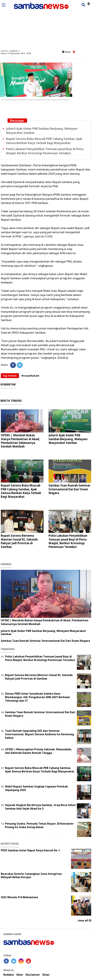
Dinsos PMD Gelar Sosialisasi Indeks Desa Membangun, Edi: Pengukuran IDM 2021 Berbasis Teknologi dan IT (38, 697)
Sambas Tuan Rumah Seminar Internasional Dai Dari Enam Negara (69, 489)
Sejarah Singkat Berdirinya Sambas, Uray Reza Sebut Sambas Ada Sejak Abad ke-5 (40, 807)
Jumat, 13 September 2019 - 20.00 (16, 53)
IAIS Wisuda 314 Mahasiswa (19, 897)
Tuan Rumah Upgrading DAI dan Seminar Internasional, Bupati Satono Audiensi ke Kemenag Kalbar (39, 734)
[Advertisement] (46, 26)
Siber (20, 975)
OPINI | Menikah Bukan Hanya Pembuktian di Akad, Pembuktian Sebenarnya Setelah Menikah (20, 441)
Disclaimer (33, 975)
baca (66, 52)
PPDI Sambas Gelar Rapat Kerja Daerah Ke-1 (30, 850)
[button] (89, 2)
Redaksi (9, 975)
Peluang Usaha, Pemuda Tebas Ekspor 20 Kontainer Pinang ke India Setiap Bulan (39, 825)
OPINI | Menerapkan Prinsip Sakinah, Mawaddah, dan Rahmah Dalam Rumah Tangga (39, 751)
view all (84, 920)
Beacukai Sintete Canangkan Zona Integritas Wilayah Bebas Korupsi (31, 876)
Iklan (46, 975)
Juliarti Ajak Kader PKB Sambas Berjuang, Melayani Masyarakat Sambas (68, 439)
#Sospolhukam (30, 376)
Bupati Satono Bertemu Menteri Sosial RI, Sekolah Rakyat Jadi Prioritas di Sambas (19, 541)
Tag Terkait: (10, 376)
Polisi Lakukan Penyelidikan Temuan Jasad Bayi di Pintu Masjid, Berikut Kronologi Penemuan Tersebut (68, 541)
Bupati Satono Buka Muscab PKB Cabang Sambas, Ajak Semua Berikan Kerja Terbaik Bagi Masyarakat (21, 491)
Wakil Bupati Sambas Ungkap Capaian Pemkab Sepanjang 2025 (36, 788)
